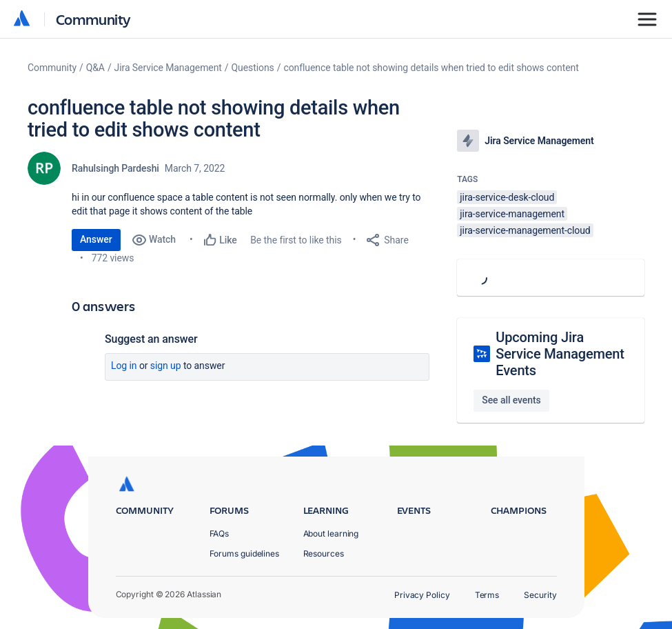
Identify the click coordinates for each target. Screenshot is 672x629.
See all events (511, 400)
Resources (324, 553)
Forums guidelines (245, 553)
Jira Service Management (168, 68)
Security (540, 595)
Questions (253, 68)
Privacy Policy (422, 595)
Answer (96, 239)
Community (93, 19)
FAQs (220, 533)
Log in (124, 366)
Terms (487, 595)
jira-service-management (512, 214)
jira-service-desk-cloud (507, 197)
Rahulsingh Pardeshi (115, 168)
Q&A (95, 68)
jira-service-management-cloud (525, 230)
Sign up (166, 366)
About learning (331, 533)
